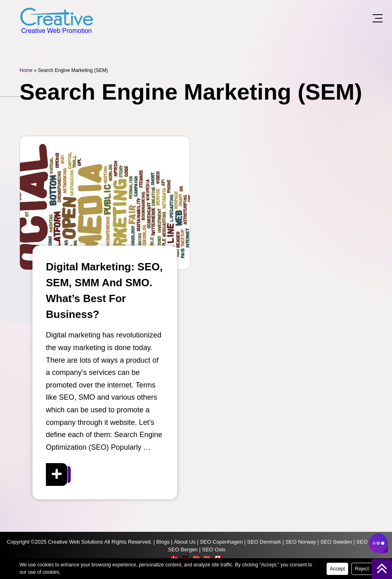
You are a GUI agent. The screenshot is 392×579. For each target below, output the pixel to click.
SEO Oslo (214, 550)
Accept (337, 569)
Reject (362, 569)
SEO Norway (301, 542)
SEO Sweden (336, 542)
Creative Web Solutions (76, 542)
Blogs (163, 542)
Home (26, 70)
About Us (185, 542)
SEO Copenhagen (221, 542)
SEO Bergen (183, 550)
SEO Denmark (264, 542)
